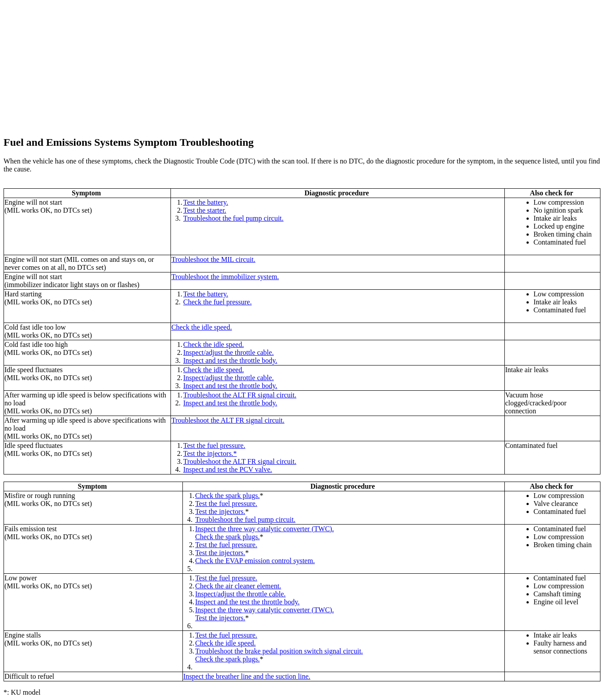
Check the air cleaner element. (238, 586)
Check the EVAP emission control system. (255, 561)
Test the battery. (206, 202)
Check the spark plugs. (228, 496)
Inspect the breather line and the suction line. (247, 676)
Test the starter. (205, 210)
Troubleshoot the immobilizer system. (225, 277)
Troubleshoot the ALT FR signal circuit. (240, 395)
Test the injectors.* (210, 453)
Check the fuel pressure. (218, 302)
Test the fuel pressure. (214, 445)
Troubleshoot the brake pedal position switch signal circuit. (279, 651)
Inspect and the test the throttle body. (248, 602)
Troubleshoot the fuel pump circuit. (234, 218)
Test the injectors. (220, 511)
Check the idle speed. (202, 327)
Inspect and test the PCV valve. (228, 469)
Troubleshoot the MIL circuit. (213, 259)
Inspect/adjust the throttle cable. (228, 352)
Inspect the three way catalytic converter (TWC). (265, 529)
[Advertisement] (269, 66)
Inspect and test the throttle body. (230, 360)
